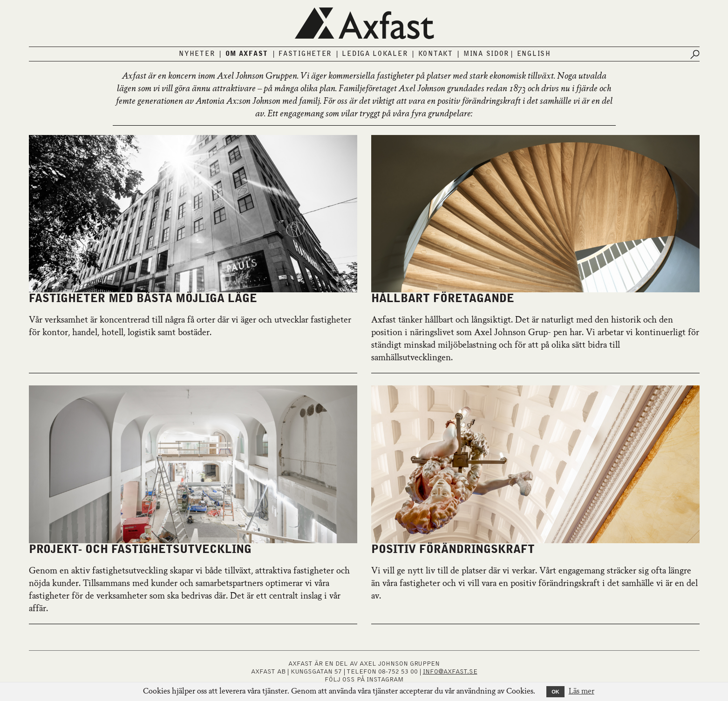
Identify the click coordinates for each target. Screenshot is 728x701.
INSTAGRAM (385, 680)
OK (555, 692)
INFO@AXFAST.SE (450, 672)
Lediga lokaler (375, 54)
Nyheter (197, 54)
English (534, 54)
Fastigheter (305, 54)
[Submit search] (695, 54)
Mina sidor (486, 54)
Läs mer (582, 692)
